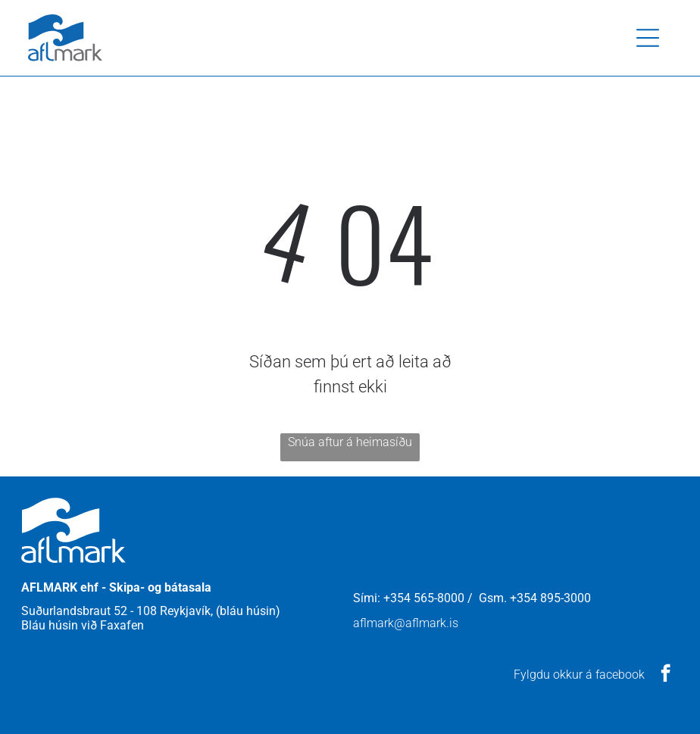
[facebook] (666, 675)
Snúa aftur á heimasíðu (350, 442)
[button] (648, 38)
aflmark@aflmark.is (406, 623)
